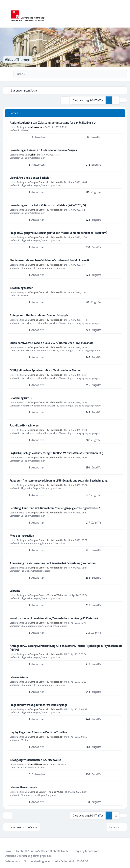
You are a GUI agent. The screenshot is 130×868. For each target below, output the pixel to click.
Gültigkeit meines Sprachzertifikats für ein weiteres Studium (46, 370)
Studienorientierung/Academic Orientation (43, 268)
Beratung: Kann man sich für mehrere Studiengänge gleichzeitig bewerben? (55, 508)
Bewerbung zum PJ (21, 398)
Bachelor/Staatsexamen (33, 158)
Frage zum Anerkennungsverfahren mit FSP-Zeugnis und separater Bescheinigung (59, 481)
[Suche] (116, 74)
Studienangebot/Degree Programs (38, 795)
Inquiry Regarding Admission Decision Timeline (38, 732)
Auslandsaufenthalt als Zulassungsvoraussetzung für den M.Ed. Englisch (53, 123)
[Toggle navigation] (125, 14)
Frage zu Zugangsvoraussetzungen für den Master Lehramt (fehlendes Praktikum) (58, 233)
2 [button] (116, 100)
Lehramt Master (19, 677)
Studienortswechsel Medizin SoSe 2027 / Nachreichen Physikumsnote (52, 343)
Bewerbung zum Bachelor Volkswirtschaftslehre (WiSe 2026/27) (48, 205)
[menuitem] (12, 861)
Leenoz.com (92, 851)
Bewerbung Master (21, 288)
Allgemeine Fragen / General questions (41, 185)
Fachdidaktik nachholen (24, 425)
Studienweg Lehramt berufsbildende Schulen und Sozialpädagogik (50, 260)
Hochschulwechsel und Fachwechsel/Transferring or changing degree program (61, 323)
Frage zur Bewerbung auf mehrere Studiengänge (39, 705)
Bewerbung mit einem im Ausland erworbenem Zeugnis (43, 150)
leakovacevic (36, 127)
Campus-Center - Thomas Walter (46, 595)
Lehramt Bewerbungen (23, 787)
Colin (32, 155)
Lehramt (15, 591)
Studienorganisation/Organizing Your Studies (44, 626)
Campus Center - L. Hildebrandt (46, 182)
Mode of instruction (22, 536)
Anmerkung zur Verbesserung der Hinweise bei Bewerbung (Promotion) (53, 563)
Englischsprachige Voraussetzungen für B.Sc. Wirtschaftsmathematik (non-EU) (56, 453)
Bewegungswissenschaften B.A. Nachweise (35, 760)
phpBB (24, 851)
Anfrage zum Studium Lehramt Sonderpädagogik (39, 315)
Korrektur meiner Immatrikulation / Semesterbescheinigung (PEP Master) (54, 618)
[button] (123, 100)
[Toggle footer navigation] (5, 841)
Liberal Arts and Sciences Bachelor (30, 178)
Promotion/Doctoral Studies (35, 571)
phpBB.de (46, 856)
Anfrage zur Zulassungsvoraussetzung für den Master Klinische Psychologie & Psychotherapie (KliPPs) (66, 648)
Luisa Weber (36, 764)
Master (24, 130)
